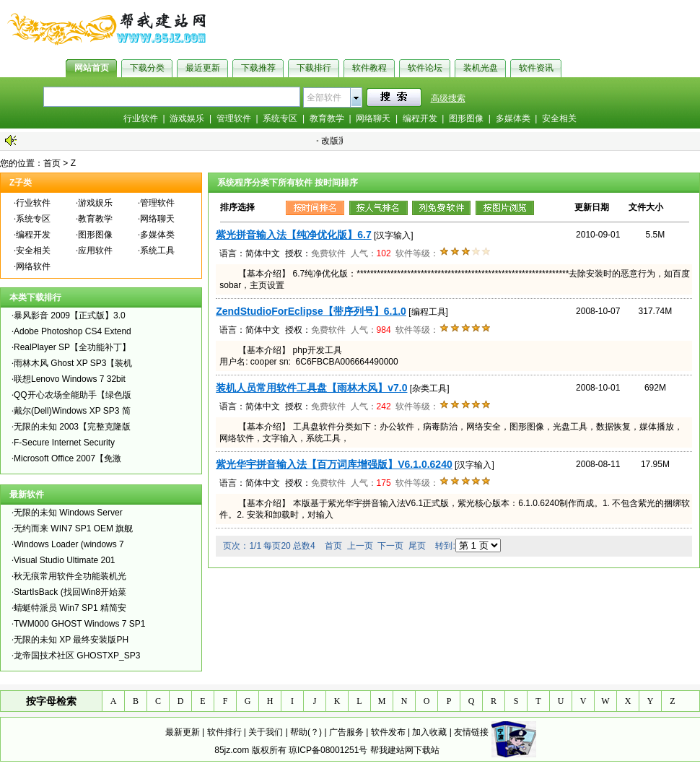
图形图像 (466, 118)
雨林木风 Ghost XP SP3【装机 (73, 363)
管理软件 (234, 118)
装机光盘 (481, 68)
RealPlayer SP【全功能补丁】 (72, 347)
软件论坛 (425, 68)
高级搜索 (448, 98)
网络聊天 (373, 118)
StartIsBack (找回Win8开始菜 (70, 592)
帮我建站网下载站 (405, 750)
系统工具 (157, 251)
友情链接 (471, 732)
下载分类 (147, 68)
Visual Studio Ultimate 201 (65, 560)
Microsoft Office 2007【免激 (67, 458)
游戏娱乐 (187, 118)
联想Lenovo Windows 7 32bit (70, 379)
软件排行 (224, 732)
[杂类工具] (430, 388)
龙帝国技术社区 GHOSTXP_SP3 (77, 656)
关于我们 (266, 732)
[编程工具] (428, 312)
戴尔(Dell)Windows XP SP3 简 (72, 411)
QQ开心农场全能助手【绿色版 (73, 395)
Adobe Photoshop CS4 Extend (73, 331)
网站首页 (92, 68)
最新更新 (183, 732)
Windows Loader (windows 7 (69, 544)
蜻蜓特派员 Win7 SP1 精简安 (70, 608)
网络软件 (33, 266)
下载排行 (314, 68)
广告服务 (346, 732)
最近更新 (203, 68)
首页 (52, 163)
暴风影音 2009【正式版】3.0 (70, 315)
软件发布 (388, 732)
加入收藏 (429, 732)
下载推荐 (258, 68)
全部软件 (324, 97)
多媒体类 (513, 118)
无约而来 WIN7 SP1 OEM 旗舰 (73, 528)
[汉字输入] (394, 235)
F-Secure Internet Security (64, 443)
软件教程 (369, 68)
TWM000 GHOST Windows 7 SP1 (80, 624)
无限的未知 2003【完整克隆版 (72, 427)
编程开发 (420, 118)
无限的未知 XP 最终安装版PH (71, 640)
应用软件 (95, 251)
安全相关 (559, 118)
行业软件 (141, 118)
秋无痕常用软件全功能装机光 (70, 576)
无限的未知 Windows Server (68, 513)
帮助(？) (306, 732)
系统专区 (280, 118)
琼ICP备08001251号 (328, 750)
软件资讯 (536, 68)
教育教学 (327, 118)
